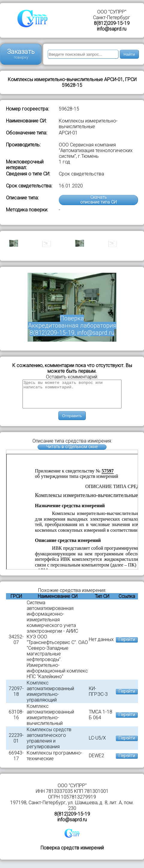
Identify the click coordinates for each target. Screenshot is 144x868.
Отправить (72, 421)
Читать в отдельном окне (72, 452)
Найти (129, 54)
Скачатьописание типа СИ (98, 200)
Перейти (127, 645)
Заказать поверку (21, 54)
